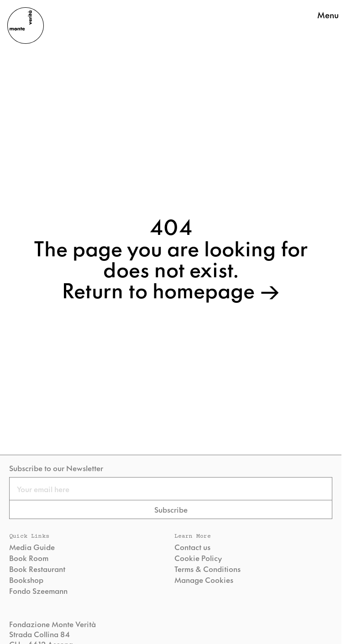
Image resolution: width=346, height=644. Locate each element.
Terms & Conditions (207, 569)
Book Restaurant (37, 569)
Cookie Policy (198, 558)
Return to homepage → (171, 289)
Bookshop (26, 580)
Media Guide (32, 547)
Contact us (192, 547)
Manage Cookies (204, 580)
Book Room (29, 558)
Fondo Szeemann (38, 591)
